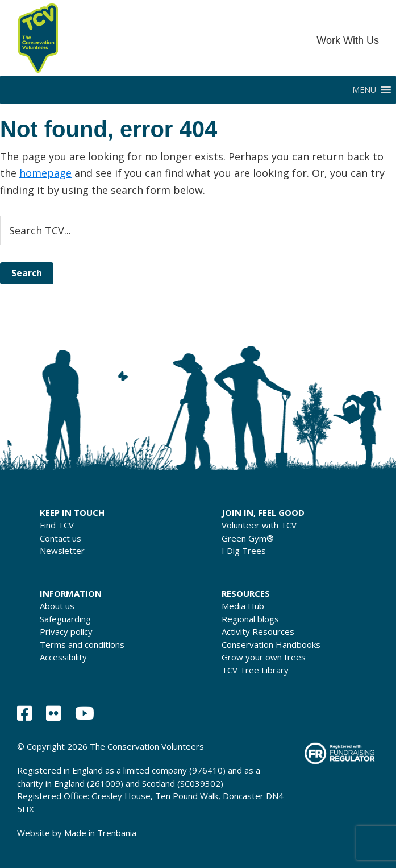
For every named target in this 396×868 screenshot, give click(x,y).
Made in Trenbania (100, 833)
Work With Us (348, 40)
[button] (364, 90)
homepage (45, 173)
